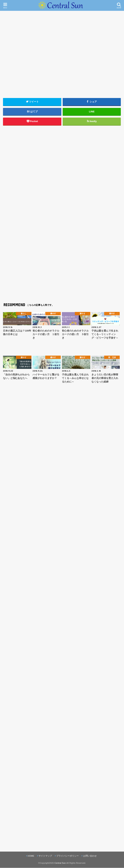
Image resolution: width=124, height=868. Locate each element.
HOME (31, 856)
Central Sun (60, 863)
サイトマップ (45, 856)
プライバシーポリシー (68, 856)
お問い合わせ (90, 856)
